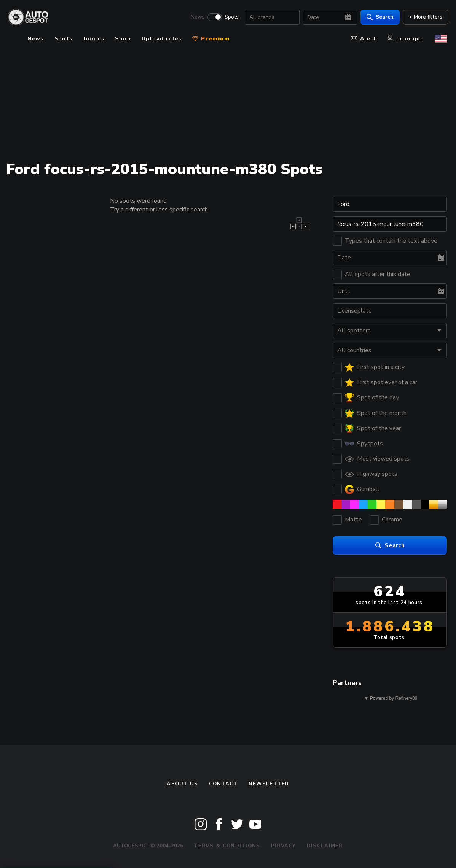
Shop (123, 39)
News (196, 17)
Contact (223, 784)
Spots (230, 17)
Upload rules (162, 39)
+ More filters (424, 17)
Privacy (284, 846)
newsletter (269, 784)
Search (379, 17)
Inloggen (406, 39)
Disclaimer (325, 846)
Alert (364, 39)
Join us (94, 39)
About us (182, 784)
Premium (211, 39)
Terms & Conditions (227, 846)
